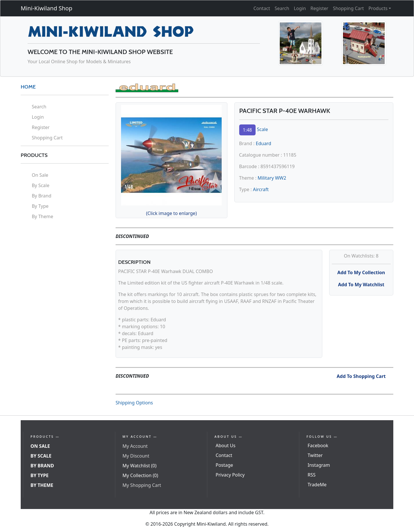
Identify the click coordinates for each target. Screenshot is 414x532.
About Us (226, 445)
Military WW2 (272, 178)
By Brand (41, 196)
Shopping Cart (348, 8)
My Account (135, 446)
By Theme (42, 216)
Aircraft (261, 189)
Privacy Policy (230, 475)
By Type (40, 206)
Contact (262, 8)
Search (282, 8)
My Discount (136, 456)
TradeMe (317, 485)
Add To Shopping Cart (361, 376)
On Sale (40, 175)
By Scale (40, 185)
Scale (262, 129)
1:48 (248, 130)
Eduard (264, 143)
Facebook (318, 445)
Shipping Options (134, 403)
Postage (224, 465)
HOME (28, 87)
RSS (312, 475)
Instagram (319, 465)
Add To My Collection (361, 272)
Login (300, 8)
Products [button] (378, 8)
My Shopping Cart (142, 485)
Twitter (315, 455)
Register (319, 8)
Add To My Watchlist (361, 285)
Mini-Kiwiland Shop (47, 8)
